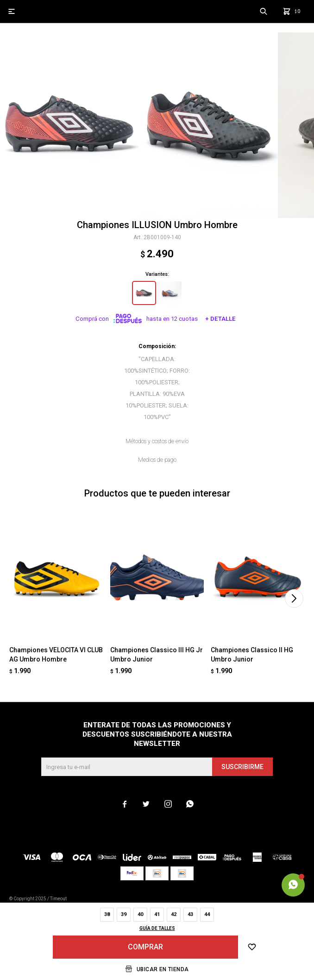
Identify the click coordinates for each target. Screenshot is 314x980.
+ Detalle (220, 319)
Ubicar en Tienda (163, 969)
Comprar (145, 947)
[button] (294, 598)
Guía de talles (157, 928)
